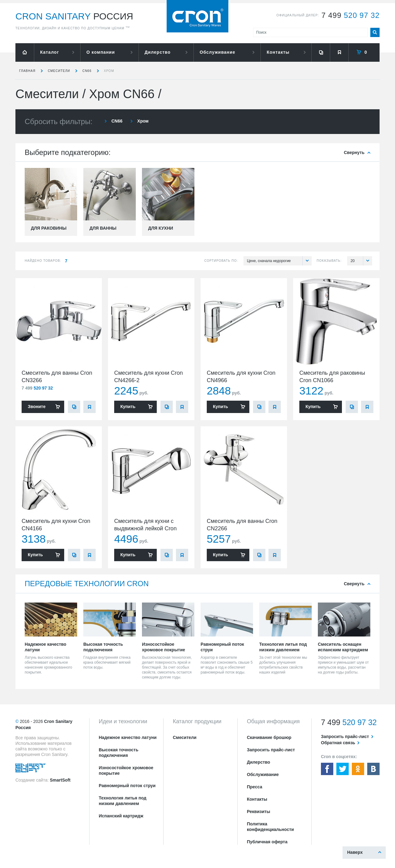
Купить (128, 407)
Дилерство (158, 52)
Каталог (50, 52)
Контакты (278, 52)
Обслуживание (217, 52)
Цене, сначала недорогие (279, 261)
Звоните (37, 407)
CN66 (87, 71)
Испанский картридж (121, 816)
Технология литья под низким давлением (123, 801)
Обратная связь (338, 743)
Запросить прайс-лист (271, 750)
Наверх (355, 852)
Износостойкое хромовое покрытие (126, 770)
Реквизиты (258, 812)
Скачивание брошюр (269, 737)
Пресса (255, 787)
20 (361, 261)
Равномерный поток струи (127, 786)
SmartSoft (60, 780)
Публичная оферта (267, 842)
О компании (101, 52)
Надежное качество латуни (128, 737)
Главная (27, 71)
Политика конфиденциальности (270, 827)
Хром (109, 71)
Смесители (59, 71)
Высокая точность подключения (118, 753)
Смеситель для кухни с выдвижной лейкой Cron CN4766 (145, 528)
